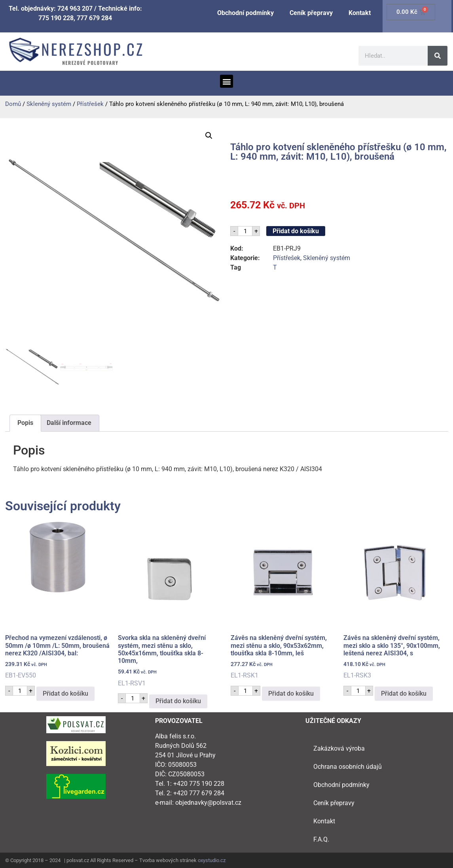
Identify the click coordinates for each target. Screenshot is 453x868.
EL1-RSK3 (396, 599)
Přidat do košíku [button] (65, 693)
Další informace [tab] (69, 423)
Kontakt (360, 13)
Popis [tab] (25, 423)
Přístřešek (90, 104)
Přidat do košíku (296, 231)
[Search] (438, 56)
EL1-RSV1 (170, 603)
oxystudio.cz (212, 860)
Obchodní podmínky (245, 13)
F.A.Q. (321, 839)
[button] (226, 81)
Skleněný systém (49, 104)
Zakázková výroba (339, 748)
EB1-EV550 (58, 599)
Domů (13, 104)
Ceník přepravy (311, 13)
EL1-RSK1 (283, 599)
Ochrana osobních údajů (348, 767)
